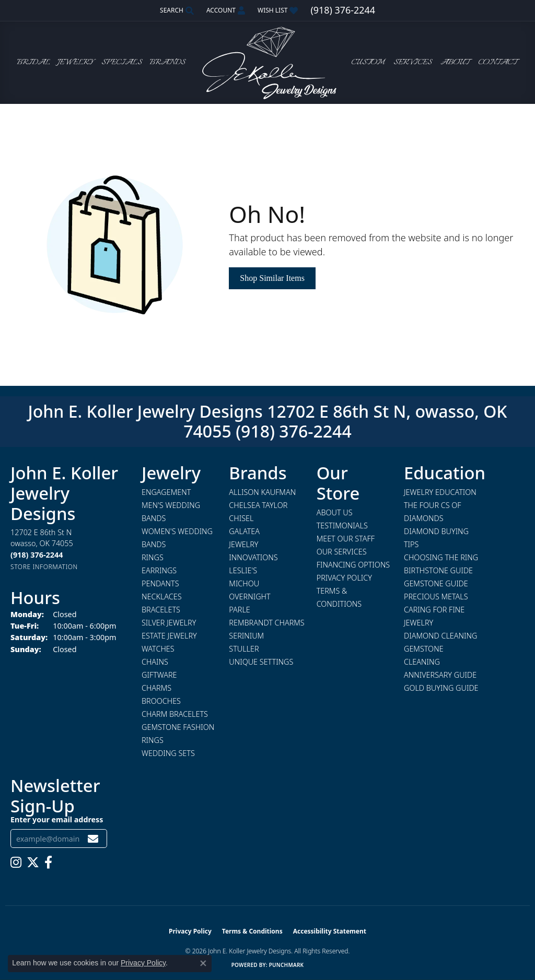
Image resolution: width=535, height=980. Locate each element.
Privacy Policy (344, 578)
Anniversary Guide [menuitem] (440, 675)
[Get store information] (44, 567)
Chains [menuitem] (155, 662)
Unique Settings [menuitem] (261, 662)
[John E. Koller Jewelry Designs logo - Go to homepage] (267, 62)
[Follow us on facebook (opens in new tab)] (48, 863)
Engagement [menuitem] (166, 492)
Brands (167, 63)
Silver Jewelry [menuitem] (169, 623)
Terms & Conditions (252, 931)
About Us (335, 512)
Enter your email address (57, 819)
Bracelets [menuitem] (161, 610)
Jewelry (75, 63)
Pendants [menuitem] (160, 583)
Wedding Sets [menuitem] (168, 753)
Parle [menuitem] (240, 610)
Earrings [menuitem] (159, 570)
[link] (342, 10)
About (455, 63)
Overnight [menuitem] (249, 597)
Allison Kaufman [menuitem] (262, 492)
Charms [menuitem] (156, 688)
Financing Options (353, 565)
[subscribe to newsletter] (93, 839)
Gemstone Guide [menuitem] (436, 583)
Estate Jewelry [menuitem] (169, 636)
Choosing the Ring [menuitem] (441, 557)
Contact (497, 63)
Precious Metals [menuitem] (436, 597)
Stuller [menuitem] (244, 649)
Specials (122, 63)
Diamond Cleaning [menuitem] (440, 636)
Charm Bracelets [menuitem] (175, 714)
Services (413, 63)
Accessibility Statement (330, 931)
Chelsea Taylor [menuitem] (258, 505)
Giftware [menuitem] (159, 675)
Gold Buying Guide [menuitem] (441, 688)
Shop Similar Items (272, 278)
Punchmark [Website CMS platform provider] (287, 965)
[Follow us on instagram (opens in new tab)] (16, 863)
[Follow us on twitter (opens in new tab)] (33, 863)
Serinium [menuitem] (246, 636)
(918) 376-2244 (294, 431)
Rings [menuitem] (153, 557)
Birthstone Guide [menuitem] (438, 570)
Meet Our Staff (346, 539)
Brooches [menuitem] (161, 701)
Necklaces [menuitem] (162, 597)
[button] (176, 10)
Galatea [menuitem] (244, 531)
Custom (368, 63)
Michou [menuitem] (244, 583)
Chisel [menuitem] (241, 518)
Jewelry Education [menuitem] (440, 492)
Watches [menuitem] (158, 649)
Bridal (33, 63)
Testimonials (342, 526)
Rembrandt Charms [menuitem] (266, 623)
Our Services (342, 552)
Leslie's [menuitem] (243, 570)
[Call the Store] (37, 555)
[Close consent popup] (203, 963)
